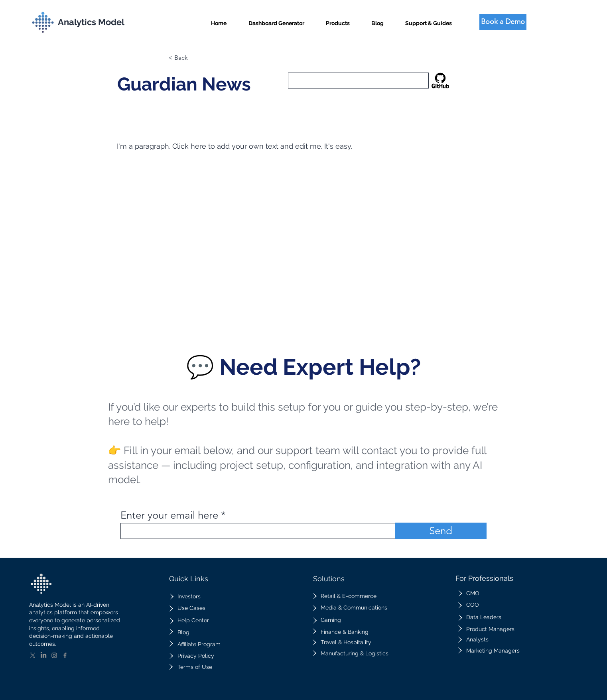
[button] (338, 20)
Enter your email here (169, 515)
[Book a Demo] (503, 22)
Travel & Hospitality (346, 642)
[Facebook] (65, 655)
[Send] (441, 531)
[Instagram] (54, 655)
